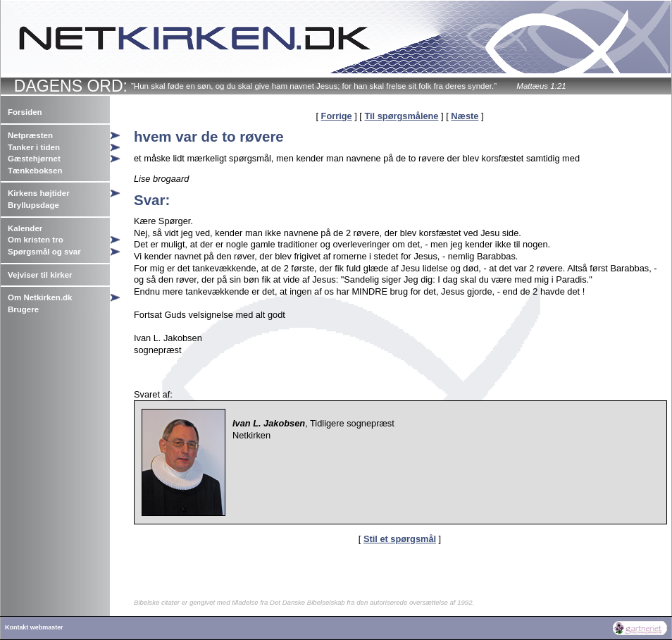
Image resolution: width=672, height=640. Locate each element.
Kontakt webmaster (34, 627)
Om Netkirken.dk (40, 297)
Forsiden (25, 112)
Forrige (337, 116)
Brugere (23, 309)
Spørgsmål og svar (44, 252)
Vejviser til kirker (40, 275)
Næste (465, 116)
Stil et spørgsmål (400, 539)
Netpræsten (30, 135)
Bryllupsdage (33, 205)
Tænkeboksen (35, 171)
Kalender (25, 228)
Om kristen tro (36, 240)
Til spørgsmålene (401, 116)
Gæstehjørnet (34, 159)
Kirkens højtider (39, 193)
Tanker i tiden (34, 147)
